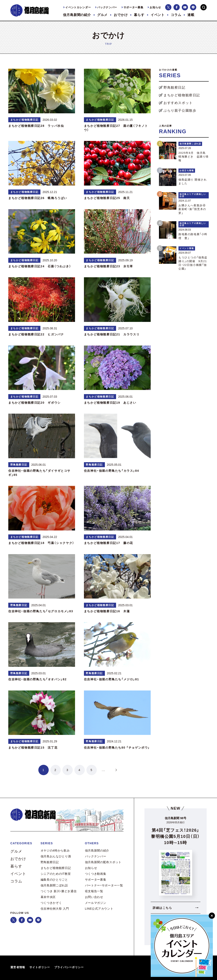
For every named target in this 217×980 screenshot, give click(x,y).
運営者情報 (18, 967)
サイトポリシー (40, 967)
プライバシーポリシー (69, 967)
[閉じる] (212, 916)
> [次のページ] (116, 770)
